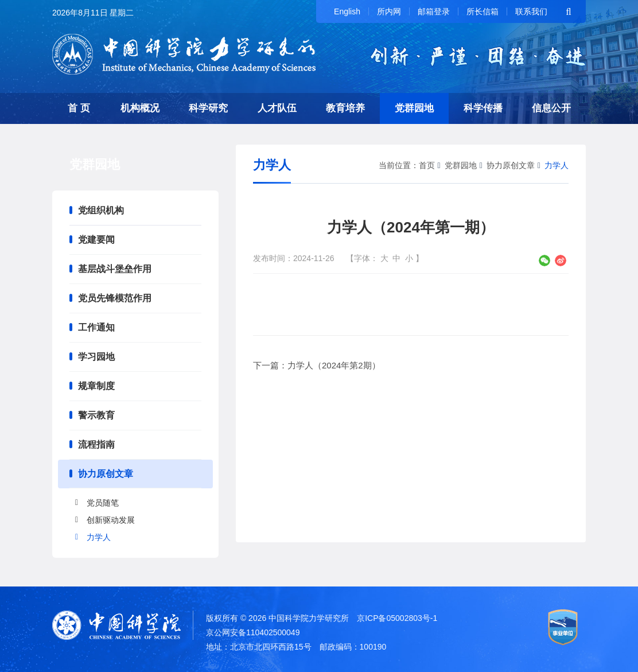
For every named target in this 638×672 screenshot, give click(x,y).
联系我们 (531, 11)
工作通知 (96, 327)
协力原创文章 (106, 474)
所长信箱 (483, 11)
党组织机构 (101, 210)
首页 (427, 165)
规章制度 (96, 386)
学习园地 (96, 357)
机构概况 (140, 108)
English (347, 11)
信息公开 (551, 108)
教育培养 (345, 108)
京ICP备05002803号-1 (397, 618)
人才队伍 (277, 108)
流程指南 (96, 444)
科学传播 (483, 108)
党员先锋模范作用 (115, 298)
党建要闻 (96, 240)
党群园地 (414, 108)
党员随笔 (103, 503)
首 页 (79, 108)
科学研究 (208, 108)
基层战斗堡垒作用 (115, 269)
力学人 (99, 537)
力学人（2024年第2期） (334, 365)
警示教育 (96, 415)
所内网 (389, 11)
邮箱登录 (434, 11)
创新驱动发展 (111, 520)
